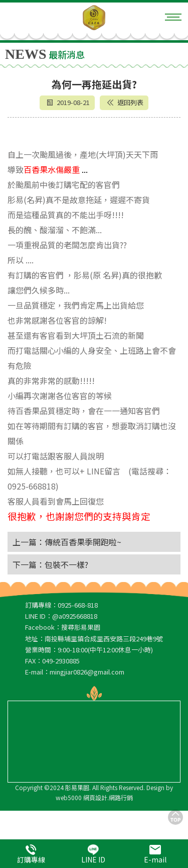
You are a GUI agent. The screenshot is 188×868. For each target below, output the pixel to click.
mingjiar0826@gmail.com (87, 672)
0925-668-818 (78, 605)
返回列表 (125, 102)
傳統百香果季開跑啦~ (83, 542)
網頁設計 (95, 797)
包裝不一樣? (66, 564)
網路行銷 (121, 797)
